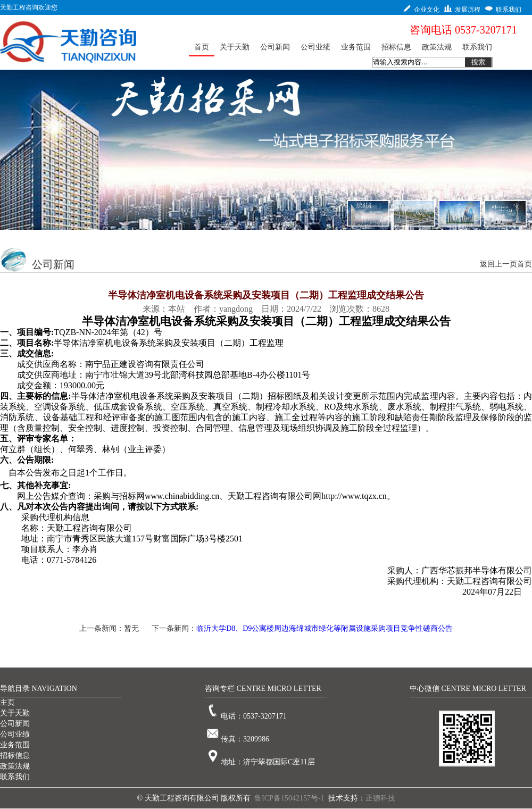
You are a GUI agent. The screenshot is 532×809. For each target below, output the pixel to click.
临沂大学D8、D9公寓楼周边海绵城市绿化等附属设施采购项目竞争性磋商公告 (325, 628)
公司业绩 (15, 734)
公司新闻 (15, 724)
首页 (525, 264)
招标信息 (15, 756)
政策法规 (15, 766)
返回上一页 (498, 264)
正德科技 (380, 798)
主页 (7, 702)
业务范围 (15, 745)
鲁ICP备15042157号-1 (289, 798)
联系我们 (15, 777)
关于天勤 (15, 713)
